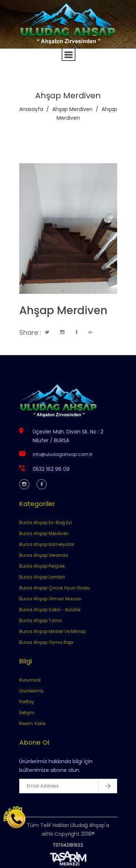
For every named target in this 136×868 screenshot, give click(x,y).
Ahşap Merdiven (72, 109)
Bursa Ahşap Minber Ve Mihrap (53, 631)
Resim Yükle (32, 723)
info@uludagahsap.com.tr (63, 454)
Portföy (27, 702)
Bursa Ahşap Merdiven (44, 533)
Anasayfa (31, 109)
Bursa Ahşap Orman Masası (50, 599)
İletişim (27, 713)
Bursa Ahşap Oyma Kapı (46, 642)
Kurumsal (30, 680)
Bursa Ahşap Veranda (44, 555)
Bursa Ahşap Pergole (42, 566)
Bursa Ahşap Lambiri (42, 577)
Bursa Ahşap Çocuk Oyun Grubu (55, 588)
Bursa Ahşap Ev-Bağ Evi (46, 523)
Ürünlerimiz (31, 691)
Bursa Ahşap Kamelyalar (47, 544)
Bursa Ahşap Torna (40, 620)
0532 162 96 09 (51, 469)
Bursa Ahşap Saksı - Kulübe (50, 610)
